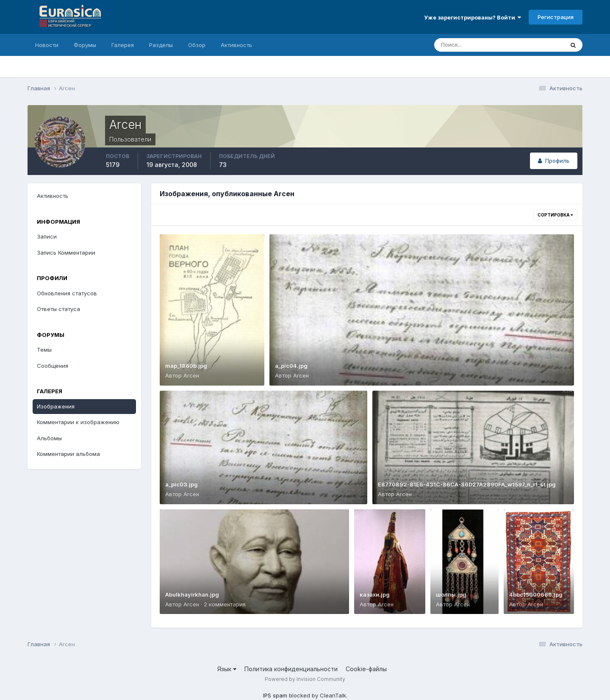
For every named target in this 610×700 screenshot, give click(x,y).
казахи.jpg (375, 594)
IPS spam (275, 695)
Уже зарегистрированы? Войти (473, 17)
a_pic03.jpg (182, 484)
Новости (47, 45)
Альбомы (49, 438)
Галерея (123, 45)
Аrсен (191, 375)
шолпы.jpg (451, 594)
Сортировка (555, 215)
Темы (44, 350)
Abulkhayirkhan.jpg (192, 594)
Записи (47, 236)
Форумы (85, 45)
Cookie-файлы (366, 669)
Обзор (197, 45)
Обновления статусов (67, 293)
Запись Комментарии (66, 253)
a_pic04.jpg (291, 366)
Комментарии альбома (68, 454)
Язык (227, 669)
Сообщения (53, 366)
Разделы (161, 45)
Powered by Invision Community (305, 679)
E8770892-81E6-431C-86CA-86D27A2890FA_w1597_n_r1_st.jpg (467, 484)
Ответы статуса (58, 309)
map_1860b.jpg (186, 366)
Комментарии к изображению (78, 422)
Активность (236, 45)
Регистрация (556, 17)
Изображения (56, 406)
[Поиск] (463, 45)
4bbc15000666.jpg (536, 594)
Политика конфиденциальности (291, 669)
